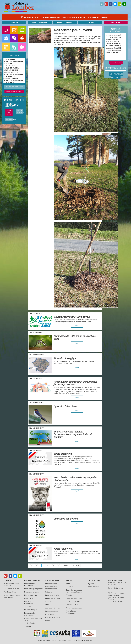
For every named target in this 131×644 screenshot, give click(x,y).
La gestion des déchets (66, 519)
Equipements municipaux (29, 585)
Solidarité (49, 592)
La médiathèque (31, 610)
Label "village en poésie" (33, 589)
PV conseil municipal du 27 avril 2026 (12, 105)
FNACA (69, 595)
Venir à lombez (93, 587)
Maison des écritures (74, 608)
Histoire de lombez (31, 592)
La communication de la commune (12, 596)
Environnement (51, 584)
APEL (68, 584)
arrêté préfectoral (63, 454)
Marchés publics (10, 592)
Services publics (51, 611)
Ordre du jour (9, 112)
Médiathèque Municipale (71, 612)
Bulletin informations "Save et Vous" (72, 317)
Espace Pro (87, 640)
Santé (47, 621)
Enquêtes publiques (11, 589)
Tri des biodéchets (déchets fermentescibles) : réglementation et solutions (73, 434)
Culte (47, 605)
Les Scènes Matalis (73, 602)
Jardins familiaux (31, 623)
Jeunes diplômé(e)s (53, 608)
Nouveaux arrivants (53, 617)
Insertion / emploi (52, 595)
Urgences (91, 584)
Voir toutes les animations (116, 64)
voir (77, 326)
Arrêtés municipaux (14, 92)
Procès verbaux (20, 111)
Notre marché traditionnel (30, 602)
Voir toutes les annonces (116, 76)
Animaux (49, 602)
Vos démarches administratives (51, 588)
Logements (50, 614)
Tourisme (28, 607)
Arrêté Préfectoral (63, 549)
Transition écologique (65, 358)
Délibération (11, 120)
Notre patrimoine (31, 595)
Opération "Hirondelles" (66, 406)
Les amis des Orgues (74, 598)
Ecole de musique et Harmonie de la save (74, 591)
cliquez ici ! (104, 17)
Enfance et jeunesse (53, 598)
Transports (28, 626)
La (14, 23)
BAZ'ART (70, 587)
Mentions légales (74, 640)
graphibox (62, 640)
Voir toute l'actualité (14, 87)
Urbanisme (29, 598)
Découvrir (40, 23)
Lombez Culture (72, 605)
